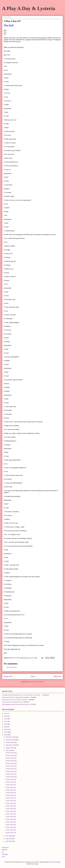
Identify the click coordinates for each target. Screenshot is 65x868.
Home (33, 676)
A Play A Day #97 (11, 785)
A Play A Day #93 (11, 795)
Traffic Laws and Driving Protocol (12, 702)
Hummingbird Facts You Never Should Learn (15, 704)
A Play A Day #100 (11, 777)
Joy (3, 852)
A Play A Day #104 (11, 766)
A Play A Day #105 (11, 763)
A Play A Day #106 (11, 761)
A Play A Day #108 (11, 755)
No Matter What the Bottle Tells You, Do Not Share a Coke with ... (22, 695)
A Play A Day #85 (11, 817)
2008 (6, 729)
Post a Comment (11, 667)
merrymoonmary (55, 862)
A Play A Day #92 (11, 798)
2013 (6, 716)
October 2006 (10, 742)
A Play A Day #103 (11, 769)
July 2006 (9, 750)
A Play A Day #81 (11, 827)
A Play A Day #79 (11, 833)
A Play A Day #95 (11, 790)
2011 (6, 721)
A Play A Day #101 (11, 774)
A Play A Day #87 (11, 811)
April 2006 (9, 841)
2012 (6, 719)
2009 (6, 727)
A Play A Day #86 (11, 814)
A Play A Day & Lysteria (29, 8)
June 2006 (9, 836)
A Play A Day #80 (11, 830)
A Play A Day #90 (11, 803)
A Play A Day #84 (11, 819)
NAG (3, 857)
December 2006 (11, 737)
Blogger (36, 864)
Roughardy (5, 847)
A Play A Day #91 (11, 801)
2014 (6, 714)
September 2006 (11, 745)
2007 (6, 732)
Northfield (5, 854)
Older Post (57, 676)
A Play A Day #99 (11, 779)
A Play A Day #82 (11, 825)
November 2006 (11, 740)
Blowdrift (5, 850)
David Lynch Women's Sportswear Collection (16, 697)
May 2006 (9, 839)
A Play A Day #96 (11, 787)
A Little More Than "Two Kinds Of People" (15, 700)
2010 (6, 724)
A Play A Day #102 (11, 771)
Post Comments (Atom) (37, 682)
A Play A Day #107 (11, 758)
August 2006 (10, 748)
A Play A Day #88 (11, 809)
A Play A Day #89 (11, 806)
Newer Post (8, 676)
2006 (6, 735)
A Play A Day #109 (11, 753)
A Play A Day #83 (11, 822)
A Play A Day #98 (11, 782)
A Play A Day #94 (11, 793)
